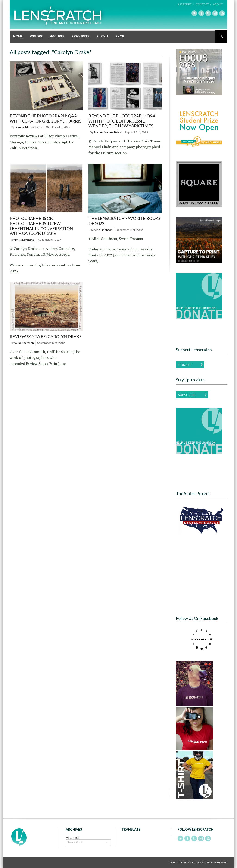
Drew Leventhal (25, 239)
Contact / (203, 4)
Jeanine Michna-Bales (29, 127)
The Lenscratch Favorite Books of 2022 (124, 221)
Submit (103, 36)
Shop (120, 36)
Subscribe (187, 395)
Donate (185, 365)
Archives (73, 837)
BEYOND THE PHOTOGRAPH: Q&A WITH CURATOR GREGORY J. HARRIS (45, 118)
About (218, 4)
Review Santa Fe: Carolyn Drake (46, 336)
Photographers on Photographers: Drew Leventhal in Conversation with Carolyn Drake (41, 226)
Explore (36, 36)
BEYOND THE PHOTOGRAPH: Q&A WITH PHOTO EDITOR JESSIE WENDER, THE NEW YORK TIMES (122, 121)
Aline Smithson (103, 229)
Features (57, 36)
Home (18, 36)
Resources (81, 36)
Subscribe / (186, 4)
